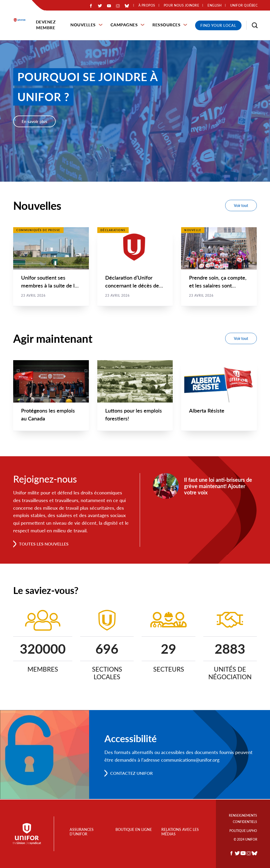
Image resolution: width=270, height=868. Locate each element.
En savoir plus (34, 121)
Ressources (166, 25)
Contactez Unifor (131, 774)
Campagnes (124, 25)
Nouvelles (83, 25)
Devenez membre (46, 25)
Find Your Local (218, 25)
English (215, 6)
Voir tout (241, 205)
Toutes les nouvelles (44, 544)
